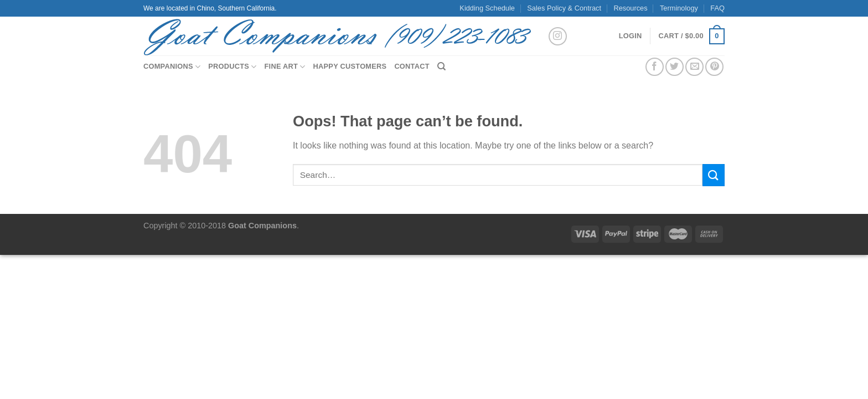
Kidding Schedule (487, 8)
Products (232, 67)
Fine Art (285, 67)
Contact (412, 66)
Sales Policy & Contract (564, 8)
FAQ (717, 8)
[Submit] (714, 175)
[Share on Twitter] (675, 67)
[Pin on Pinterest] (714, 67)
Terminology (679, 8)
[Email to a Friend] (694, 67)
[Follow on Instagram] (558, 36)
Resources (630, 8)
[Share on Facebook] (655, 67)
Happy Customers (350, 66)
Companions (172, 67)
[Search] (441, 66)
